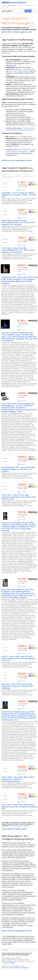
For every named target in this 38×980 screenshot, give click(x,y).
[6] (32, 130)
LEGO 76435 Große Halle (26, 69)
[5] (9, 53)
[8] (15, 65)
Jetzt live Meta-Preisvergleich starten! (14, 829)
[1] (6, 53)
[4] (7, 53)
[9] (23, 83)
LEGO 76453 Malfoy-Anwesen (19, 71)
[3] (19, 83)
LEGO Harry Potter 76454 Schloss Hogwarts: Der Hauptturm (20, 150)
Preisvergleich (27, 5)
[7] (10, 75)
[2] (7, 75)
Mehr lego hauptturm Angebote (20, 826)
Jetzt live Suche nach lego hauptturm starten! (17, 32)
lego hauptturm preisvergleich (20, 968)
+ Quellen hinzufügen (8, 963)
